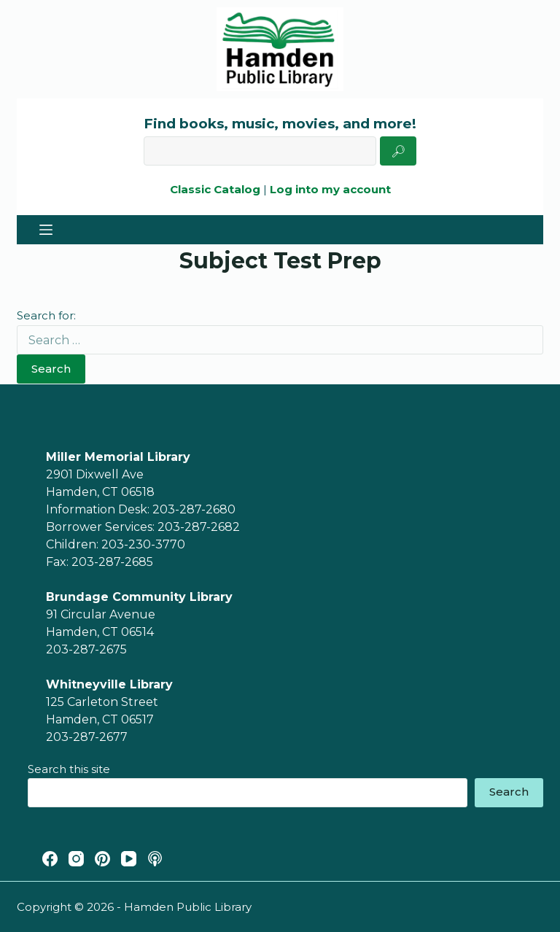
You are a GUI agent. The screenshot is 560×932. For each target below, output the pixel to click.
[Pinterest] (102, 859)
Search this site (69, 769)
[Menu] (46, 230)
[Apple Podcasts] (155, 859)
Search (51, 369)
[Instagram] (76, 859)
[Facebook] (50, 859)
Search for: (46, 315)
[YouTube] (129, 859)
